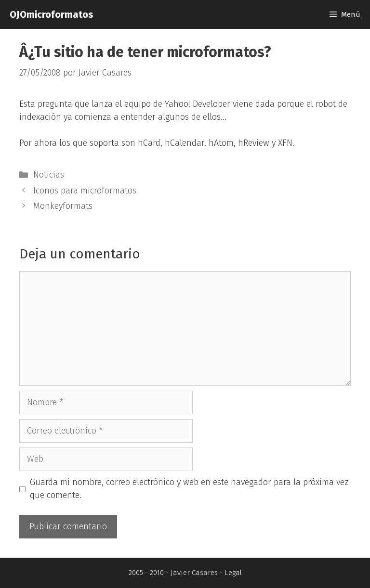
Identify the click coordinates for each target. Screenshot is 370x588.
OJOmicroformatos (52, 14)
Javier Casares (194, 573)
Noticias (49, 175)
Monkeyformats (63, 206)
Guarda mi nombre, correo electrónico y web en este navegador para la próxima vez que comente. (189, 489)
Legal (233, 573)
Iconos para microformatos (85, 191)
